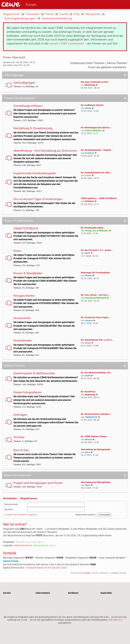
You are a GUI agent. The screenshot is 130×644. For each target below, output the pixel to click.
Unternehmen (43, 593)
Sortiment (73, 593)
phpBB (86, 573)
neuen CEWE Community (67, 43)
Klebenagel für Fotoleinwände (95, 273)
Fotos (17, 251)
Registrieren (11, 14)
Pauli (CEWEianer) (94, 131)
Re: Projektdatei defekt (92, 228)
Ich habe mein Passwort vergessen (21, 515)
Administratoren (23, 545)
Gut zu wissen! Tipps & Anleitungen (38, 199)
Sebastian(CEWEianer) (96, 298)
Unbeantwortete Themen (87, 63)
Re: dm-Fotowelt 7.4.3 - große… (97, 250)
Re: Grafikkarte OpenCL (92, 105)
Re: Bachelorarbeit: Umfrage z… (96, 414)
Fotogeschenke (24, 296)
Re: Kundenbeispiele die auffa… (96, 173)
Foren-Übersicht (14, 57)
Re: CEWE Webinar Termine (94, 437)
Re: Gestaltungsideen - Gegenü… (97, 150)
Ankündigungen (14, 75)
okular (88, 175)
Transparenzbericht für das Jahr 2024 (46, 568)
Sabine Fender (11, 561)
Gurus (53, 545)
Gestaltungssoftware (28, 106)
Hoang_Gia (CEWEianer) (97, 231)
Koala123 (90, 153)
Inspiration (106, 593)
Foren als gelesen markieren (107, 67)
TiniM (88, 376)
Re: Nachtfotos (88, 392)
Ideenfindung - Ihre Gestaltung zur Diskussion (45, 151)
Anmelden (33, 14)
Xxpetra (89, 320)
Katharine (90, 201)
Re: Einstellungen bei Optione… (96, 128)
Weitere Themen (14, 366)
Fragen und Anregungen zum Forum (38, 483)
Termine (19, 437)
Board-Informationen (18, 475)
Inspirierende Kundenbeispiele (35, 173)
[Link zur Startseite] (31, 5)
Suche (64, 14)
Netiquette (93, 14)
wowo (88, 343)
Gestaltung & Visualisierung (33, 128)
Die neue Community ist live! (95, 82)
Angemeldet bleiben (87, 515)
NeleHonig (90, 85)
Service (7, 593)
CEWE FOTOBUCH (26, 229)
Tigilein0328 (91, 417)
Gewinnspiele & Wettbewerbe (34, 373)
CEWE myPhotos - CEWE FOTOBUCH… (100, 198)
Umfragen (20, 415)
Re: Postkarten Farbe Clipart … (96, 317)
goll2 (88, 253)
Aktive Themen (117, 63)
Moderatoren (41, 545)
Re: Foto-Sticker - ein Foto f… (95, 295)
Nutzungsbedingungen (20, 18)
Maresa (89, 275)
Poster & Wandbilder (28, 273)
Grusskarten (22, 318)
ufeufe (88, 108)
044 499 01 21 (115, 620)
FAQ (77, 14)
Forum (50, 14)
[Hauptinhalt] (65, 296)
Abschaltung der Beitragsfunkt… (96, 450)
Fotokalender (23, 341)
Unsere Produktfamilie (18, 221)
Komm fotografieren (27, 392)
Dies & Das (21, 450)
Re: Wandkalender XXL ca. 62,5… (97, 340)
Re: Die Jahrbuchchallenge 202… (97, 373)
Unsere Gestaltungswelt (19, 98)
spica (88, 452)
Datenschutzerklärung (57, 18)
